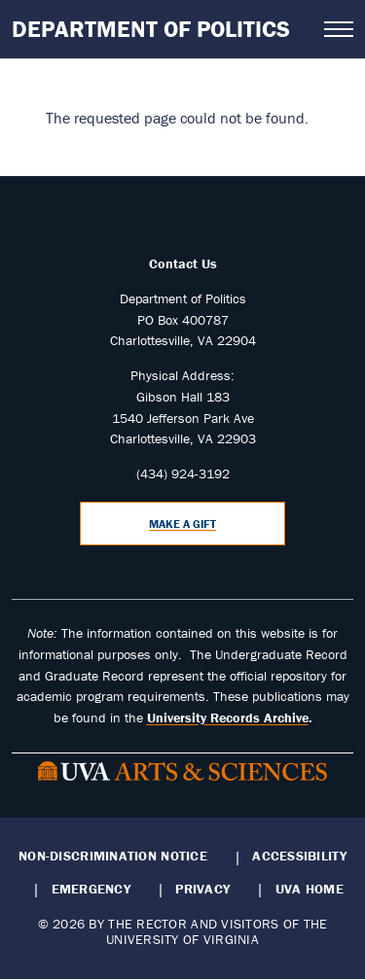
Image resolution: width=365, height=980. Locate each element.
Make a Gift (182, 524)
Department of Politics (151, 29)
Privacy (202, 889)
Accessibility (299, 856)
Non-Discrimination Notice (113, 856)
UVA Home (310, 889)
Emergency (91, 889)
